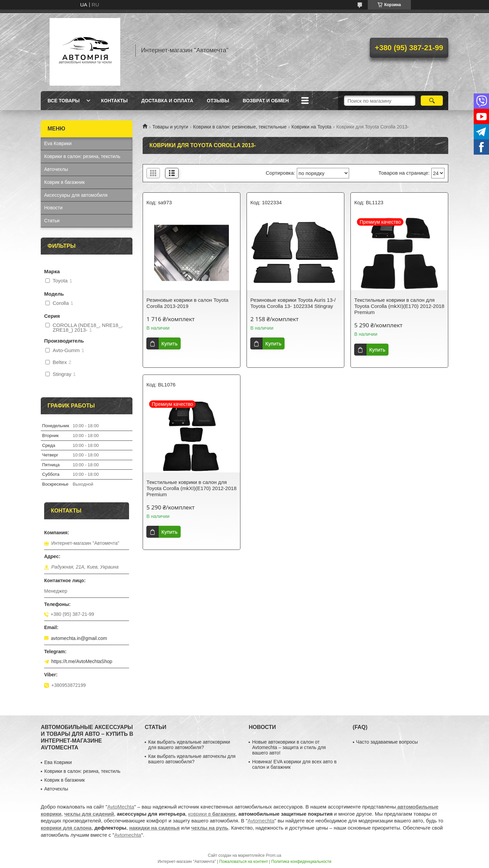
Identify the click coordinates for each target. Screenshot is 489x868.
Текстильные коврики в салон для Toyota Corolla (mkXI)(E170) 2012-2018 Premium (399, 306)
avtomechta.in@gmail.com (79, 638)
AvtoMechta (121, 807)
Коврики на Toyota (311, 127)
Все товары (64, 101)
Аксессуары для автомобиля (76, 195)
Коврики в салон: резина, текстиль (82, 156)
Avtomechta (261, 821)
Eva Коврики (58, 143)
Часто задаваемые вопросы (387, 742)
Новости (53, 208)
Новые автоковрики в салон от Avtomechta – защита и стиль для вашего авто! (289, 747)
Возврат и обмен (266, 101)
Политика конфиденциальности (301, 862)
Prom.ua (274, 855)
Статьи (52, 221)
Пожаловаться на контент (244, 862)
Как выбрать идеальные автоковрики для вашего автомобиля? (189, 745)
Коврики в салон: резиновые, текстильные (240, 127)
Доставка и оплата (167, 101)
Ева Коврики (58, 762)
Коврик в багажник (64, 182)
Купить (169, 343)
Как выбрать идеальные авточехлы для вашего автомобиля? (192, 759)
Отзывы (218, 101)
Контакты (114, 101)
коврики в (212, 814)
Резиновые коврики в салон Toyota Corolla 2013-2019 (187, 303)
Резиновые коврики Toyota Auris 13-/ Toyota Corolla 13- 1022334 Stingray (293, 303)
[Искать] (432, 101)
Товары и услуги (170, 127)
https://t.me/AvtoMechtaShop (82, 661)
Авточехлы (56, 169)
